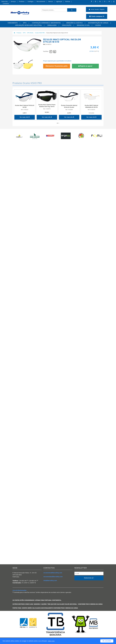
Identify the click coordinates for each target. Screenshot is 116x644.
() (97, 16)
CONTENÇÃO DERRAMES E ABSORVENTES (46, 23)
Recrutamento (41, 1)
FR (109, 1)
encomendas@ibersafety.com (53, 577)
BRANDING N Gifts (83, 25)
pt (114, 1)
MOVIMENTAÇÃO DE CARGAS (98, 23)
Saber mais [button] (51, 641)
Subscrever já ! (89, 578)
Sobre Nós (5, 1)
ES (105, 1)
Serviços (13, 1)
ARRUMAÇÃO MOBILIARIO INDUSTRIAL (29, 25)
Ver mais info (25, 117)
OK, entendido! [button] (107, 641)
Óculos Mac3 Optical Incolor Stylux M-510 (57, 33)
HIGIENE (98, 25)
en (100, 1)
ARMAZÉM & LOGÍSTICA (74, 23)
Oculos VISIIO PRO (40, 33)
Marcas (51, 1)
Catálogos (31, 1)
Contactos (6, 3)
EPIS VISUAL (30, 33)
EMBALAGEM (52, 25)
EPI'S (25, 23)
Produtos (22, 1)
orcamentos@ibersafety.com (53, 573)
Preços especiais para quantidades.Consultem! (57, 61)
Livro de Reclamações (19, 590)
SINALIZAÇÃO (67, 25)
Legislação (59, 1)
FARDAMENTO (13, 23)
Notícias (68, 1)
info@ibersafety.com (50, 580)
